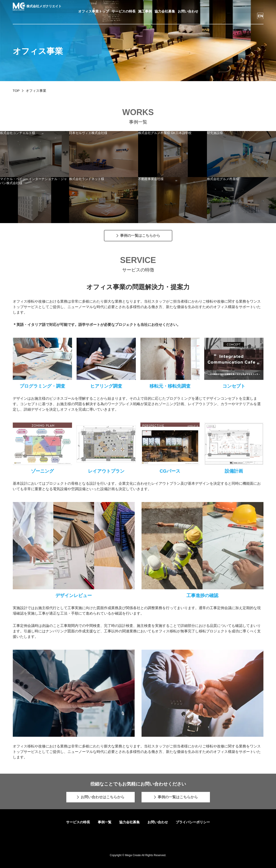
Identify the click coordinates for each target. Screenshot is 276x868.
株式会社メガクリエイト (37, 8)
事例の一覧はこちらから (140, 236)
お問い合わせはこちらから (103, 797)
